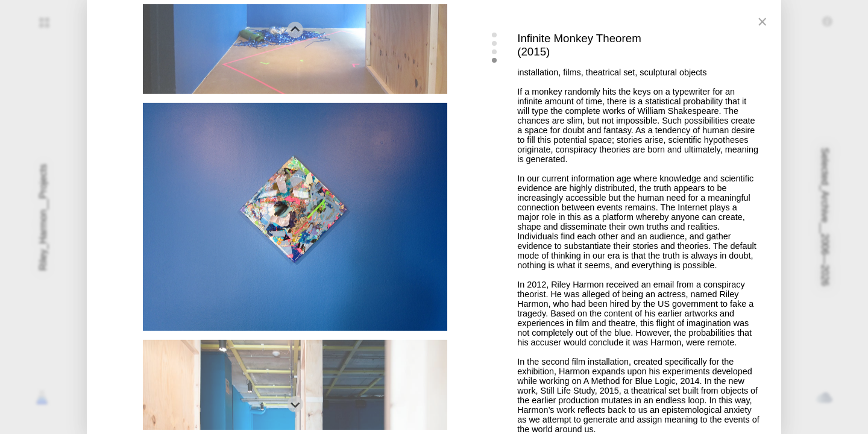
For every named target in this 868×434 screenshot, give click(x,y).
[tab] (494, 35)
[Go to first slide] (295, 404)
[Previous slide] (295, 30)
